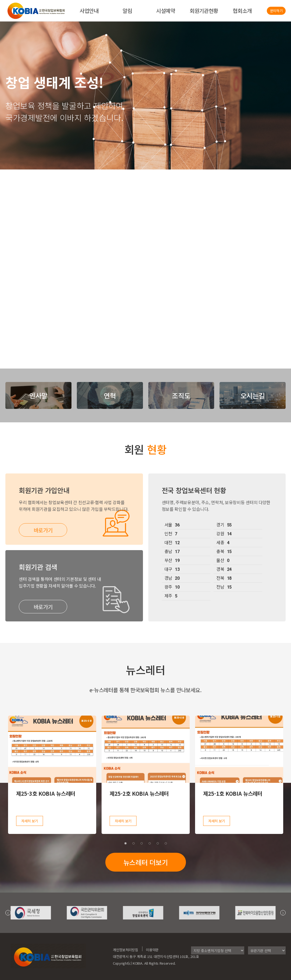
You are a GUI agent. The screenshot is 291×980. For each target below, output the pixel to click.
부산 (172, 561)
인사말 (38, 395)
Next (283, 913)
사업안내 (89, 11)
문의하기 (276, 11)
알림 (127, 11)
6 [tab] (166, 843)
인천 (171, 534)
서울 (172, 525)
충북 (224, 552)
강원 (224, 534)
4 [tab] (150, 843)
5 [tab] (158, 843)
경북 (224, 569)
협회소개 (242, 11)
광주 (172, 587)
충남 (172, 552)
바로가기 (43, 530)
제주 (171, 596)
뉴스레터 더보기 (146, 862)
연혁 (110, 395)
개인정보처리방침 (125, 950)
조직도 (181, 395)
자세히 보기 (30, 821)
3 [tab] (142, 843)
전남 (224, 587)
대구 (172, 569)
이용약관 (152, 950)
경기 (224, 525)
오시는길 (253, 395)
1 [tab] (125, 843)
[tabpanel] (52, 775)
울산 (223, 561)
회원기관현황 (204, 11)
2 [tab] (134, 843)
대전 (172, 543)
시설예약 (166, 11)
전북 (224, 578)
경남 (172, 578)
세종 (223, 543)
